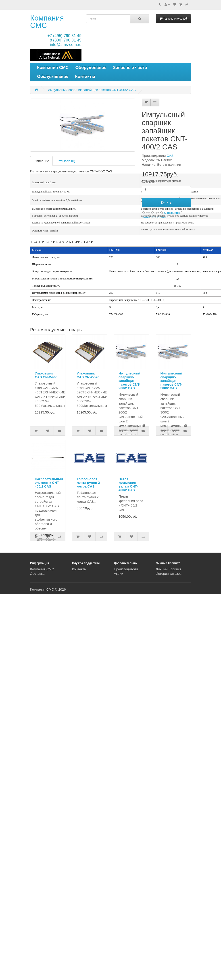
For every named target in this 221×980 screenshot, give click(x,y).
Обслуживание (53, 76)
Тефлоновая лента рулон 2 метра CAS (88, 483)
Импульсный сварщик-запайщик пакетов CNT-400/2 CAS (92, 90)
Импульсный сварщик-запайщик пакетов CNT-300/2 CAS (171, 381)
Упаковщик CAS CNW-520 (88, 375)
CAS (170, 156)
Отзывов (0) (66, 161)
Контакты (85, 76)
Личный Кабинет (169, 569)
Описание (41, 161)
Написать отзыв (154, 217)
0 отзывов (172, 213)
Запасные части (130, 67)
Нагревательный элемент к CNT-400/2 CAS (49, 483)
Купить (166, 202)
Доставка (37, 574)
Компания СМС (47, 22)
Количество (149, 182)
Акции (119, 574)
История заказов (169, 574)
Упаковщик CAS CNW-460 (46, 375)
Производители (126, 569)
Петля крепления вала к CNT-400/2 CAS (128, 485)
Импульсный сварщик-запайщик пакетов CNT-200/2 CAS (129, 381)
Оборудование (91, 67)
